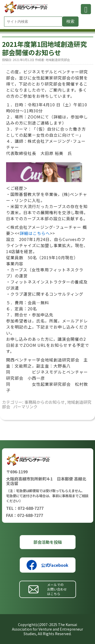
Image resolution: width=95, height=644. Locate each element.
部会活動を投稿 (48, 542)
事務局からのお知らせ (45, 402)
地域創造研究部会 (58, 60)
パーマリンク (25, 407)
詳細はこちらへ (35, 233)
